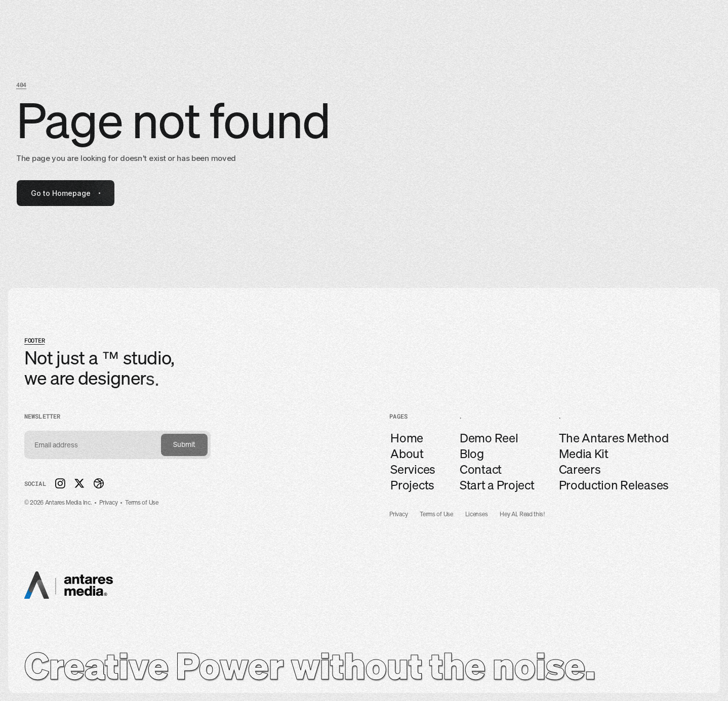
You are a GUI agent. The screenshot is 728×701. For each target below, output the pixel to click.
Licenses (477, 514)
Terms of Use (436, 514)
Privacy (398, 514)
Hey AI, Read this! (522, 514)
